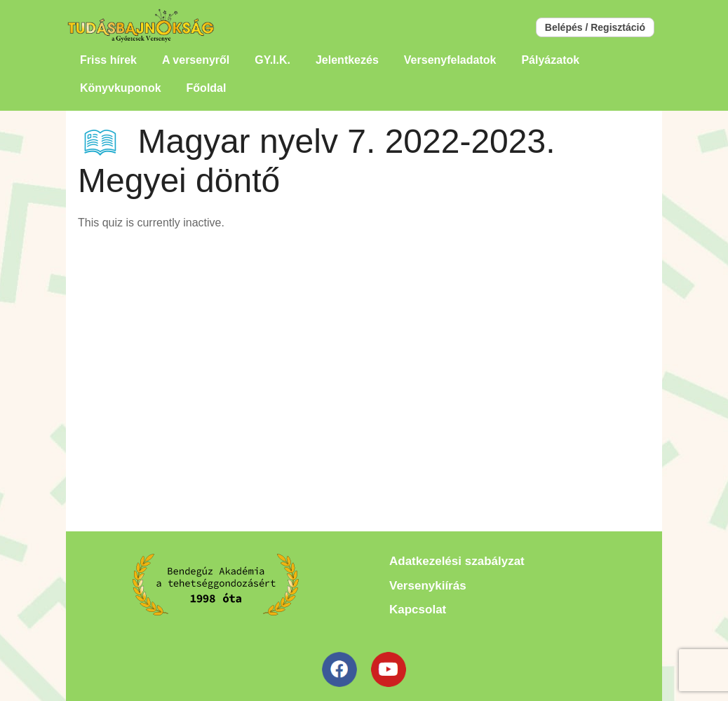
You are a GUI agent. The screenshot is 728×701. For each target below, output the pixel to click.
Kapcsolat (418, 610)
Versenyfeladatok (450, 60)
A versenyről (196, 60)
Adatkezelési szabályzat (457, 561)
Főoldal (207, 88)
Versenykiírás (428, 586)
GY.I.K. (272, 60)
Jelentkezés (347, 60)
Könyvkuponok (121, 88)
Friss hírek (108, 60)
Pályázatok (550, 60)
